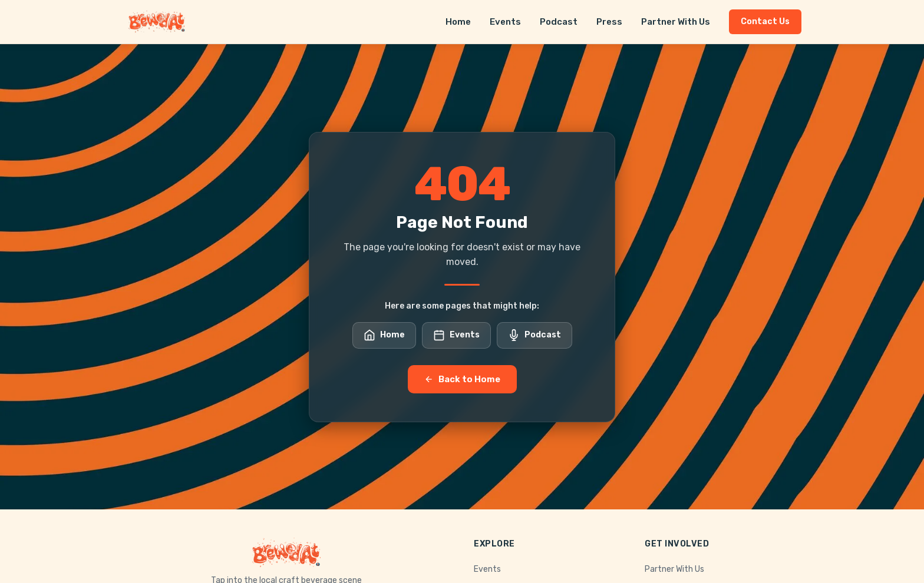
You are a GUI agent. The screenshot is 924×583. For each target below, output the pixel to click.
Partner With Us (676, 22)
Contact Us (765, 21)
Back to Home (462, 379)
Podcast (559, 22)
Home (458, 22)
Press (609, 22)
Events (505, 22)
